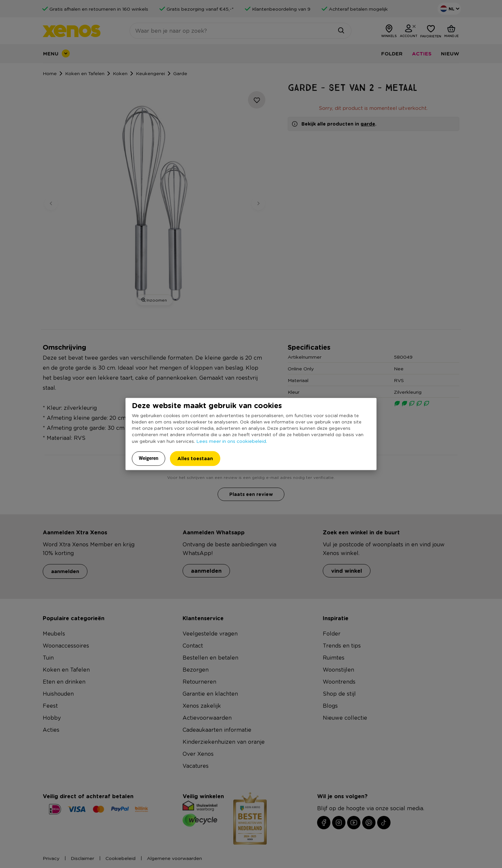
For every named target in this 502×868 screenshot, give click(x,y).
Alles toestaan (195, 458)
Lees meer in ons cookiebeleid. (232, 441)
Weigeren (149, 458)
